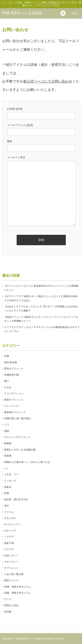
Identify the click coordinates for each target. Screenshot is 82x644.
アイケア (9, 549)
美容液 (8, 456)
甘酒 (7, 356)
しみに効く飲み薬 (14, 574)
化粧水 (8, 487)
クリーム (9, 512)
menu (74, 13)
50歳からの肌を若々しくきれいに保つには (27, 462)
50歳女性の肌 (11, 375)
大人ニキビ (10, 518)
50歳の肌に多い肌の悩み (17, 418)
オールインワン (13, 524)
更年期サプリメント (15, 412)
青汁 (7, 381)
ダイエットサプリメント (17, 437)
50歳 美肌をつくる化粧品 (22, 13)
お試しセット (11, 555)
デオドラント (11, 562)
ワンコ (8, 599)
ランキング (10, 481)
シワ (7, 425)
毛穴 (7, 506)
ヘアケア (9, 537)
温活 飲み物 (10, 362)
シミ (7, 468)
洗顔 (7, 431)
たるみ (8, 387)
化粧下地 (9, 543)
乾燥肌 (8, 443)
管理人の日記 (11, 605)
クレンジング (11, 406)
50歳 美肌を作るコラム (17, 587)
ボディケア (10, 531)
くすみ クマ (11, 474)
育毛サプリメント (14, 369)
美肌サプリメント (14, 400)
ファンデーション (14, 393)
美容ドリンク (11, 580)
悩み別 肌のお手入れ (16, 499)
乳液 (7, 493)
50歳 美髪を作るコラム (17, 593)
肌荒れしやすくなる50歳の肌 (20, 450)
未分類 (8, 612)
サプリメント (11, 568)
